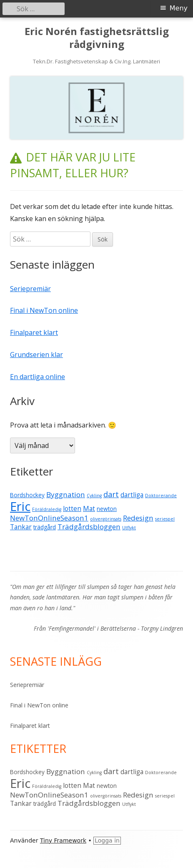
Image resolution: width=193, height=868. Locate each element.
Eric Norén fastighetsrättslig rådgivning (97, 38)
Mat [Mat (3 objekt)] (89, 508)
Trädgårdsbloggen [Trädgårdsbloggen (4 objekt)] (89, 527)
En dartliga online (38, 377)
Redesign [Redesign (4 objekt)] (138, 518)
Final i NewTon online (44, 310)
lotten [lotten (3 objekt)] (72, 508)
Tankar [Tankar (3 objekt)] (21, 527)
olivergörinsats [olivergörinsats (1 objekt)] (106, 519)
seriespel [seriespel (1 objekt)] (165, 519)
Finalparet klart (34, 332)
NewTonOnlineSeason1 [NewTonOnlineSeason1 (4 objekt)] (49, 518)
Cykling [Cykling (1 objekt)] (94, 496)
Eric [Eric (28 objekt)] (20, 506)
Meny (179, 8)
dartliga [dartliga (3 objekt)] (132, 495)
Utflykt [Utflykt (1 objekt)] (129, 528)
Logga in (107, 840)
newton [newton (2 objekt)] (107, 509)
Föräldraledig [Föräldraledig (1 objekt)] (47, 509)
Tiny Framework (63, 840)
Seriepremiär (30, 289)
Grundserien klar (36, 355)
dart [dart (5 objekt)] (111, 494)
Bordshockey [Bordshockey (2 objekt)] (27, 495)
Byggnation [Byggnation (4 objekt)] (66, 494)
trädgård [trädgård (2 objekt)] (45, 527)
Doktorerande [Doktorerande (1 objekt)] (161, 496)
